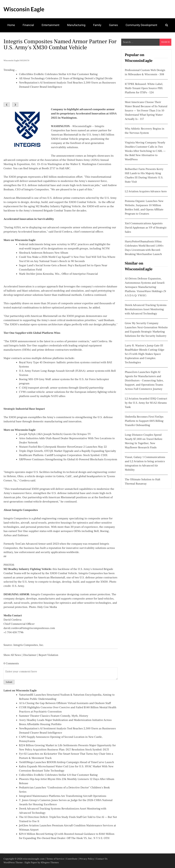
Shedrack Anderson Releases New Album (44, 253)
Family (97, 25)
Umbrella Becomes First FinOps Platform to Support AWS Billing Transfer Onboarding (144, 421)
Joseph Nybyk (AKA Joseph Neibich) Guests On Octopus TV (55, 434)
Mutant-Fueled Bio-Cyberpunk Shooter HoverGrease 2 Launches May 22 (63, 447)
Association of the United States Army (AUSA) (72, 160)
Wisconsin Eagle (24, 9)
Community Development (141, 25)
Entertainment (51, 25)
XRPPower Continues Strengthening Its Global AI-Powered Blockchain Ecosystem (68, 460)
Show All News (12, 655)
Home (11, 25)
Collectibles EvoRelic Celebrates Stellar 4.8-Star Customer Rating (58, 74)
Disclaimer (30, 655)
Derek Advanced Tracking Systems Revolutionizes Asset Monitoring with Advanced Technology (146, 309)
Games (114, 25)
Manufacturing (76, 25)
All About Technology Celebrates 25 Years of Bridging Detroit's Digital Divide (66, 79)
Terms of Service (55, 859)
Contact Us (102, 859)
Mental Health (16, 39)
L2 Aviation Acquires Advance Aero (146, 192)
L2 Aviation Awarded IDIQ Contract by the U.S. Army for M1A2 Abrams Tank (146, 403)
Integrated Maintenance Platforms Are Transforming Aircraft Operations (63, 796)
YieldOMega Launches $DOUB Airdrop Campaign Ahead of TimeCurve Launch (67, 762)
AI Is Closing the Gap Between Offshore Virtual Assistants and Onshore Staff (65, 703)
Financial (28, 25)
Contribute (72, 859)
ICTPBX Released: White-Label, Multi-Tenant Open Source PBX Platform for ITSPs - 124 (144, 88)
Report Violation (48, 655)
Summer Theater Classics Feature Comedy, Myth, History (54, 716)
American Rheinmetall (65, 135)
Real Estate (40, 39)
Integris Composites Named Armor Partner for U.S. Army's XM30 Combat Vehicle (60, 44)
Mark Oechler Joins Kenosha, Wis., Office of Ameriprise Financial (58, 274)
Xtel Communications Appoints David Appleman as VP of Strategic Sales (146, 228)
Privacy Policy (87, 859)
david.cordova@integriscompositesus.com (29, 628)
